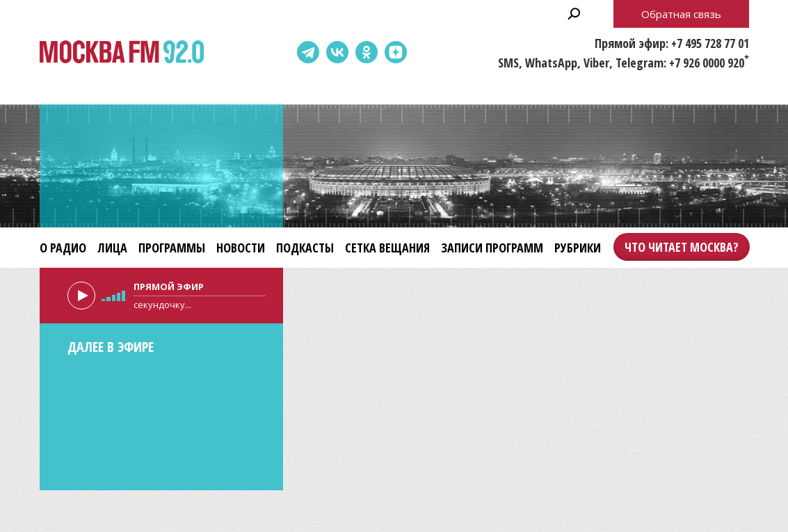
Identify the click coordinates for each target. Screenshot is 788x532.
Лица (112, 248)
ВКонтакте (337, 52)
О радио (63, 248)
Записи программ (492, 248)
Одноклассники (367, 52)
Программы (172, 248)
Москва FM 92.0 (122, 53)
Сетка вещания (387, 248)
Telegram (308, 52)
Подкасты (305, 248)
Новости (241, 248)
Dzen (396, 52)
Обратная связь (681, 14)
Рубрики (578, 248)
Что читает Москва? (682, 247)
